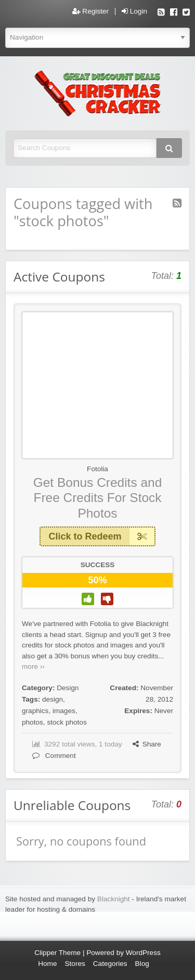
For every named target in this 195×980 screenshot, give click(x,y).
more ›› (33, 666)
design (53, 699)
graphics (35, 711)
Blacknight (114, 899)
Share (147, 744)
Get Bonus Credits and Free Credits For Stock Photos (98, 498)
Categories (110, 964)
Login (134, 11)
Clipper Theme (57, 953)
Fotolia (97, 469)
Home (47, 964)
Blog (142, 964)
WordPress (143, 953)
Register (90, 11)
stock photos (67, 722)
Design (68, 688)
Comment (54, 756)
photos (32, 722)
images (64, 711)
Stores (75, 964)
